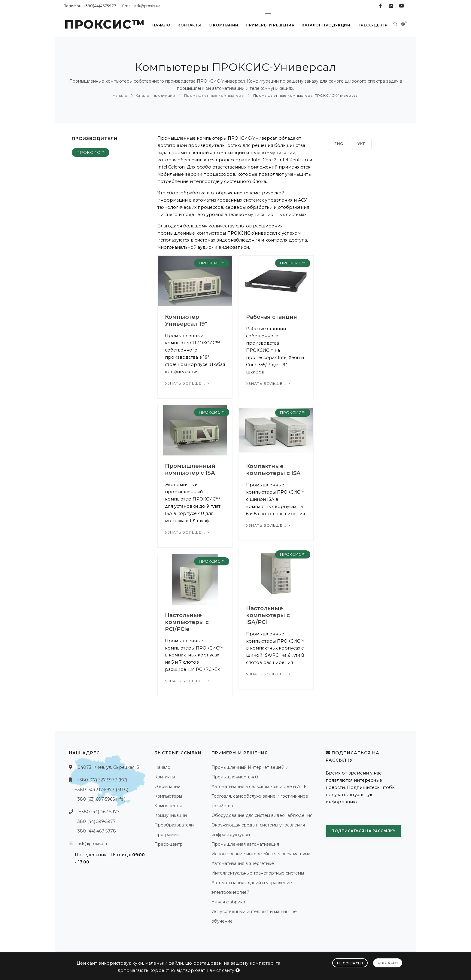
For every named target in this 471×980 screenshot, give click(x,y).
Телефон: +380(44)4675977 (90, 6)
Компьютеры (168, 796)
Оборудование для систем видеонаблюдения (262, 815)
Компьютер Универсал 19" (186, 320)
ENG (339, 144)
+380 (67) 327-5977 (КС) (102, 780)
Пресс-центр (373, 25)
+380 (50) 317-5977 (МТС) (102, 790)
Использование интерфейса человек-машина (261, 854)
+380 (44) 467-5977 (99, 812)
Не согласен (350, 963)
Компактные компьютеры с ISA (273, 470)
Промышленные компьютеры (214, 95)
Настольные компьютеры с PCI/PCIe (187, 622)
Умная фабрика (228, 902)
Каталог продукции (326, 25)
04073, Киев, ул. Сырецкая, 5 (108, 767)
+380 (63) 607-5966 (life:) (100, 799)
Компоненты (168, 806)
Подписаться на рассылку (363, 831)
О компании (223, 25)
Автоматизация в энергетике (243, 863)
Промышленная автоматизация (245, 844)
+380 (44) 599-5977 (95, 821)
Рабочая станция (272, 317)
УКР (362, 144)
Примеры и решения (270, 25)
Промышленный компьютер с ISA (190, 469)
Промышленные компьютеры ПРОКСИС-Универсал (305, 95)
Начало (161, 25)
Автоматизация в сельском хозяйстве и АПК (259, 787)
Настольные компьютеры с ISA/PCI (268, 615)
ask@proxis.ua (92, 844)
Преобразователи (174, 825)
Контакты (189, 25)
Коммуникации (171, 815)
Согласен (388, 963)
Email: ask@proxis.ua (141, 6)
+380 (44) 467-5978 (95, 831)
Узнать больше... (188, 383)
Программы (167, 835)
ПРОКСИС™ (91, 152)
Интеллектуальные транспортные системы (258, 873)
